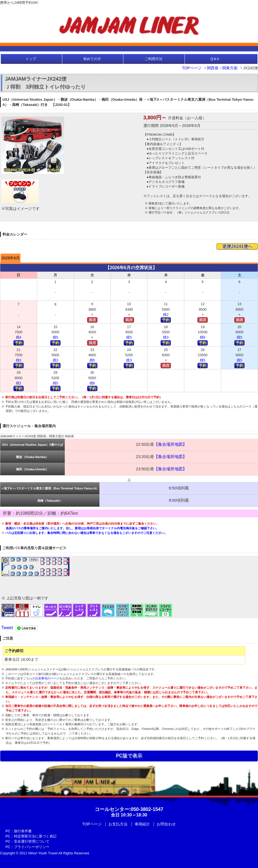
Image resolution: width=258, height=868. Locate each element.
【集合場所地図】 (170, 444)
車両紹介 (142, 824)
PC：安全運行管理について (27, 841)
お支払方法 (118, 824)
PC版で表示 (129, 756)
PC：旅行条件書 (19, 831)
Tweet (7, 628)
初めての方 (92, 59)
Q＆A (215, 59)
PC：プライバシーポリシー (27, 847)
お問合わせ (166, 824)
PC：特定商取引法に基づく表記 (31, 836)
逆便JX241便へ (237, 246)
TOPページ (192, 68)
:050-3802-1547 (129, 809)
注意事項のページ (47, 678)
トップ (31, 59)
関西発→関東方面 (222, 68)
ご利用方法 (154, 59)
